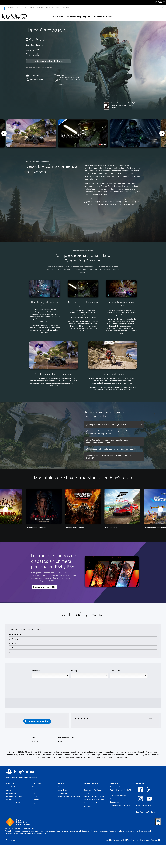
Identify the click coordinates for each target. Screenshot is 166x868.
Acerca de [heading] (10, 781)
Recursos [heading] (114, 781)
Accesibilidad (62, 787)
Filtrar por (75, 668)
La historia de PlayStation (14, 800)
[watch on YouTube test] (102, 142)
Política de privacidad (118, 837)
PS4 (23, 7)
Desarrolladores (116, 800)
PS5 (17, 7)
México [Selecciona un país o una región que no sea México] (12, 838)
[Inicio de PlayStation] (5, 7)
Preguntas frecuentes (103, 14)
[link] (83, 507)
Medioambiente (63, 784)
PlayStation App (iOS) (144, 803)
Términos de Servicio (118, 784)
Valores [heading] (61, 781)
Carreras (8, 787)
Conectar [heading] (140, 781)
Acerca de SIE (10, 784)
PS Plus (30, 7)
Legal (107, 837)
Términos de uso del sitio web (138, 837)
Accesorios (39, 7)
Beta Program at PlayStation (146, 810)
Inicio (7, 775)
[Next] (162, 131)
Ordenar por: (116, 668)
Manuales (87, 804)
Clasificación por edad (118, 793)
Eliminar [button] (152, 716)
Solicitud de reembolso (92, 800)
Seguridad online (64, 791)
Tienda (57, 7)
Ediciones (36, 668)
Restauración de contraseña (94, 797)
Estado (86, 791)
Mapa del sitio (156, 837)
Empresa (9, 797)
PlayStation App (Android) (145, 806)
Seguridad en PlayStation (93, 787)
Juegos (10, 7)
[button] (83, 131)
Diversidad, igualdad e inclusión (69, 794)
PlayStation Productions (14, 794)
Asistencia (66, 7)
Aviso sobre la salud (117, 796)
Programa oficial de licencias (120, 803)
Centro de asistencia (91, 784)
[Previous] (4, 131)
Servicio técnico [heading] (91, 781)
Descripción (58, 14)
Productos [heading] (36, 781)
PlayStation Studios (12, 791)
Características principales (79, 14)
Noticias (49, 7)
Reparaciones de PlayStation (94, 794)
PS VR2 (34, 791)
